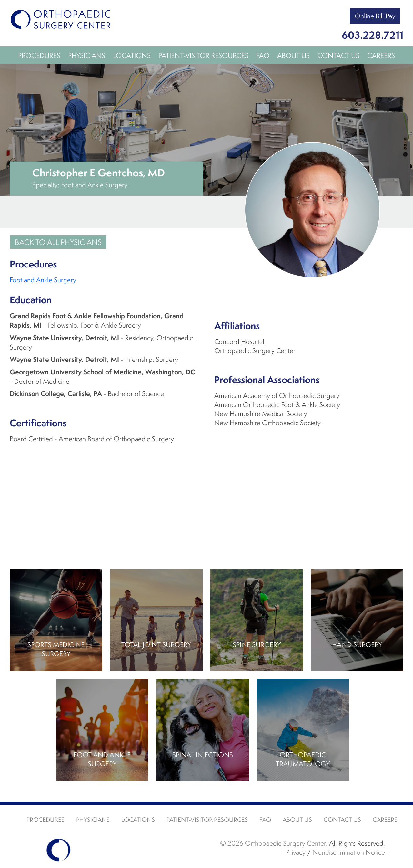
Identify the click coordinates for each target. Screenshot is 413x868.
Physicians (87, 55)
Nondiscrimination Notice (349, 852)
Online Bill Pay (375, 16)
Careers (381, 55)
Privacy (296, 852)
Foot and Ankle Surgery (43, 280)
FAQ (263, 55)
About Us (293, 55)
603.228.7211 (373, 35)
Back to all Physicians (58, 242)
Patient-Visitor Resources (203, 55)
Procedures (39, 55)
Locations (132, 55)
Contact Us (338, 55)
